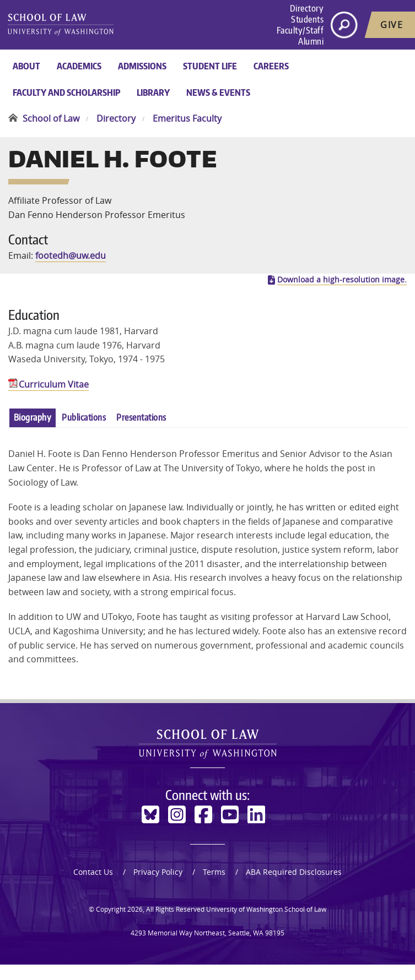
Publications (84, 433)
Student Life (210, 66)
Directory (307, 8)
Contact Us (93, 887)
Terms (214, 887)
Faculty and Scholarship (66, 92)
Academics (79, 66)
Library (153, 92)
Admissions (142, 66)
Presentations (141, 433)
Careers (271, 66)
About (26, 66)
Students (307, 19)
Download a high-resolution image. (342, 295)
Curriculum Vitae (54, 400)
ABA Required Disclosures (294, 887)
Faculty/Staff (300, 30)
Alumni (311, 41)
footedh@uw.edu (71, 263)
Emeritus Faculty (187, 118)
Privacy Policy (158, 887)
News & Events (218, 92)
